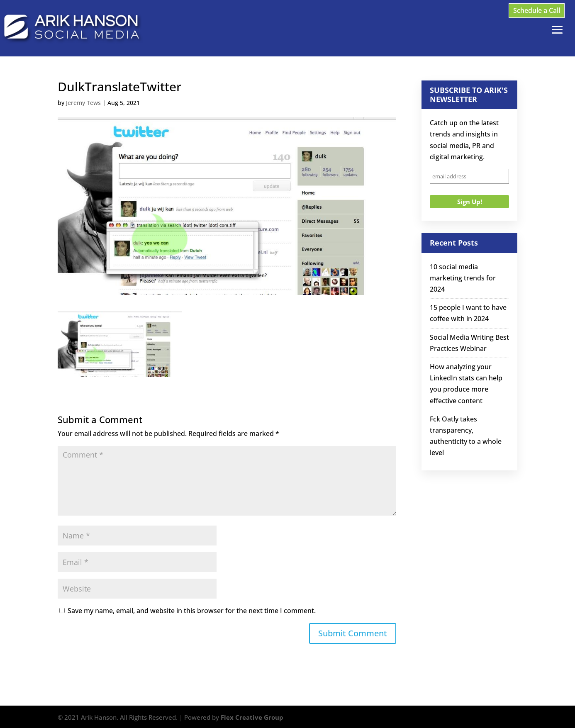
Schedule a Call (537, 10)
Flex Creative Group (252, 717)
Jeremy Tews (83, 103)
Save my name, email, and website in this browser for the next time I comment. (192, 611)
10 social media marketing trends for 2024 (463, 278)
